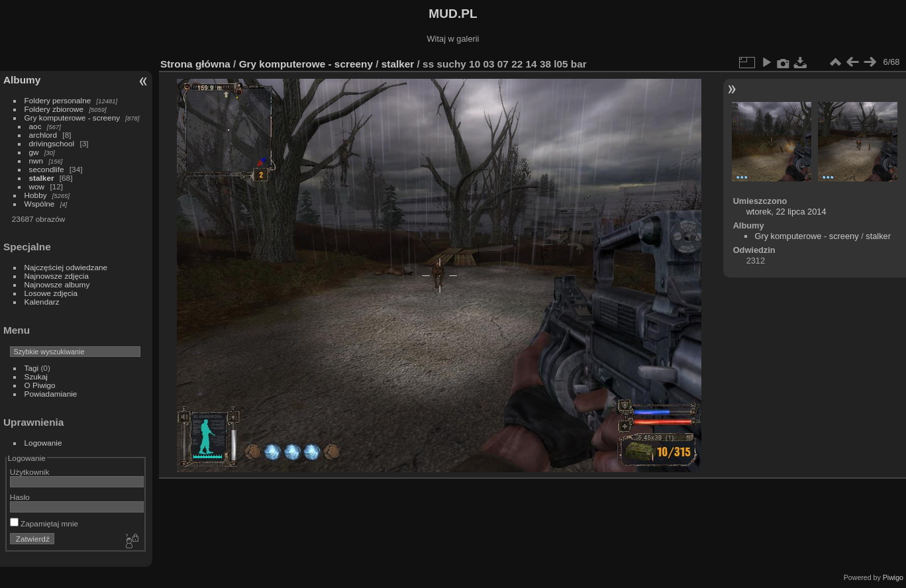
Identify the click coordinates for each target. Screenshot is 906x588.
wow (37, 186)
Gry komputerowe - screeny (73, 118)
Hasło (20, 497)
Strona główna (195, 64)
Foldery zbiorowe (54, 109)
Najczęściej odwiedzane (66, 267)
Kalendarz (42, 302)
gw (34, 152)
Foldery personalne (58, 100)
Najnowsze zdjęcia (57, 276)
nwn (36, 161)
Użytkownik (30, 472)
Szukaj (36, 376)
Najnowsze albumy (57, 284)
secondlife (47, 169)
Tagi (32, 368)
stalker (42, 178)
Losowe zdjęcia (51, 293)
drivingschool (52, 143)
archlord (43, 135)
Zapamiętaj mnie (44, 523)
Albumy (22, 80)
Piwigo (893, 577)
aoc (35, 126)
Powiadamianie (51, 394)
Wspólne (40, 204)
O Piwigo (40, 385)
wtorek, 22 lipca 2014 (786, 212)
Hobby (36, 195)
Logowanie (43, 443)
